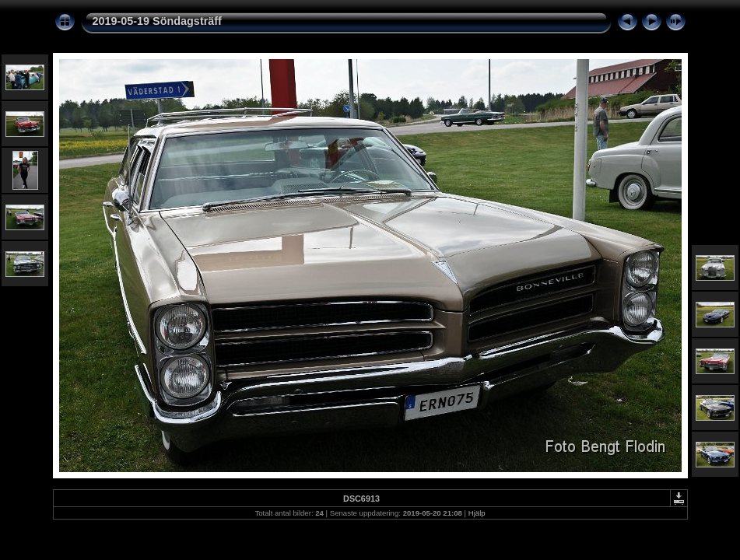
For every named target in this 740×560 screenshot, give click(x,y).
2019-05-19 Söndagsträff (157, 21)
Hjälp (477, 513)
